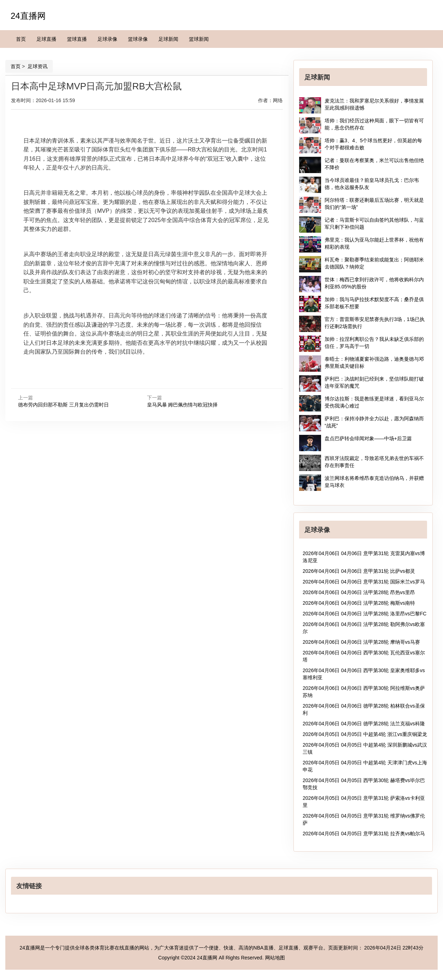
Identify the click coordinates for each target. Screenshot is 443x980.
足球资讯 (37, 66)
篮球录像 (138, 39)
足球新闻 (168, 39)
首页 (21, 39)
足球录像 (107, 39)
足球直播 (46, 39)
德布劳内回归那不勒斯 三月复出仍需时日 (63, 405)
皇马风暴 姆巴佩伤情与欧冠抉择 (183, 405)
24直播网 (28, 16)
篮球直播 (77, 39)
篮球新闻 (199, 39)
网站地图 (275, 958)
